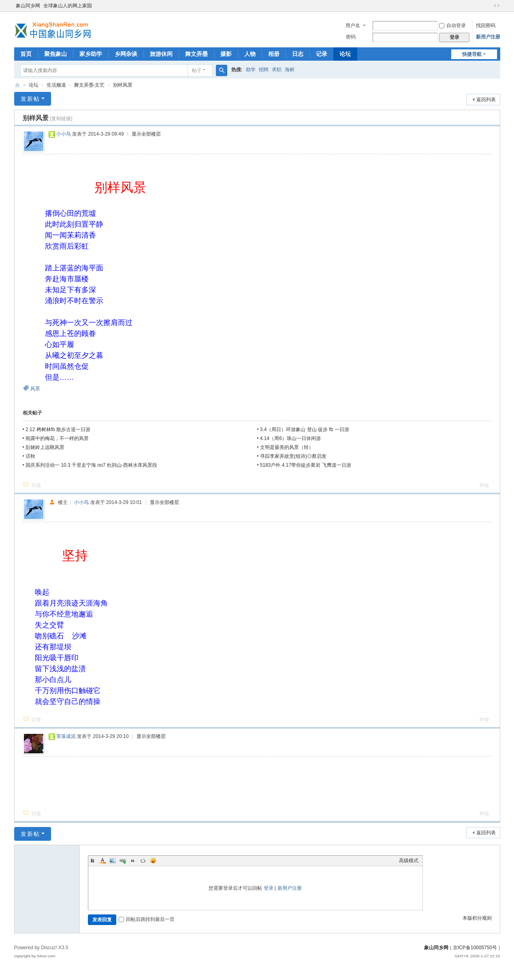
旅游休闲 (161, 54)
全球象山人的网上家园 (68, 6)
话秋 (30, 456)
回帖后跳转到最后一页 (147, 919)
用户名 (353, 26)
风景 (35, 389)
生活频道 (56, 85)
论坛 (345, 54)
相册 (274, 54)
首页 (26, 54)
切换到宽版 (497, 6)
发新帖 (30, 99)
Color (102, 861)
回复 (36, 485)
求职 (277, 70)
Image (113, 861)
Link (123, 861)
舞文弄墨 (196, 54)
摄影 (226, 54)
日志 (298, 54)
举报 (484, 485)
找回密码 (486, 26)
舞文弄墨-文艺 (90, 85)
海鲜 (290, 70)
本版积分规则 (477, 918)
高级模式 (409, 861)
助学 (251, 70)
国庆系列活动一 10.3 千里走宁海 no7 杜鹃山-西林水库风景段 (91, 465)
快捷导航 (472, 54)
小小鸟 (64, 134)
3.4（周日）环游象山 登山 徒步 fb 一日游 (305, 429)
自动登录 (452, 26)
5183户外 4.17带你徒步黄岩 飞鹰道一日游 (306, 465)
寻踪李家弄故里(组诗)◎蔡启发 (293, 456)
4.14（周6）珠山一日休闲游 (290, 438)
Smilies (153, 861)
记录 (322, 54)
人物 (250, 54)
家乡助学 (91, 54)
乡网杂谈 (126, 54)
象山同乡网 (28, 6)
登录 (269, 888)
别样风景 (123, 85)
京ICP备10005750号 (475, 948)
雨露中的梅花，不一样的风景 (57, 438)
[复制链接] (61, 119)
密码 (351, 37)
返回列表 (486, 100)
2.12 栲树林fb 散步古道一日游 (58, 429)
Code (143, 861)
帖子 (197, 70)
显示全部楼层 (146, 134)
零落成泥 (66, 736)
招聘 (264, 70)
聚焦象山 (55, 54)
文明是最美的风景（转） (287, 447)
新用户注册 (488, 37)
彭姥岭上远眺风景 (45, 447)
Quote (133, 861)
